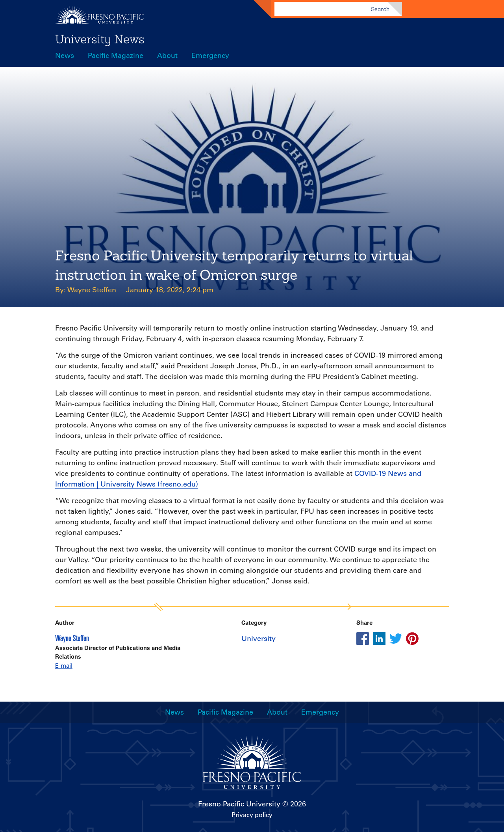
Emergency (210, 56)
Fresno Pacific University (239, 804)
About (167, 56)
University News (100, 39)
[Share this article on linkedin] (379, 639)
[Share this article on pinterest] (412, 639)
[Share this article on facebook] (363, 639)
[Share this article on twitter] (396, 639)
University (258, 639)
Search (380, 9)
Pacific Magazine (116, 56)
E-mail (64, 666)
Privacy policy (252, 815)
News (65, 56)
